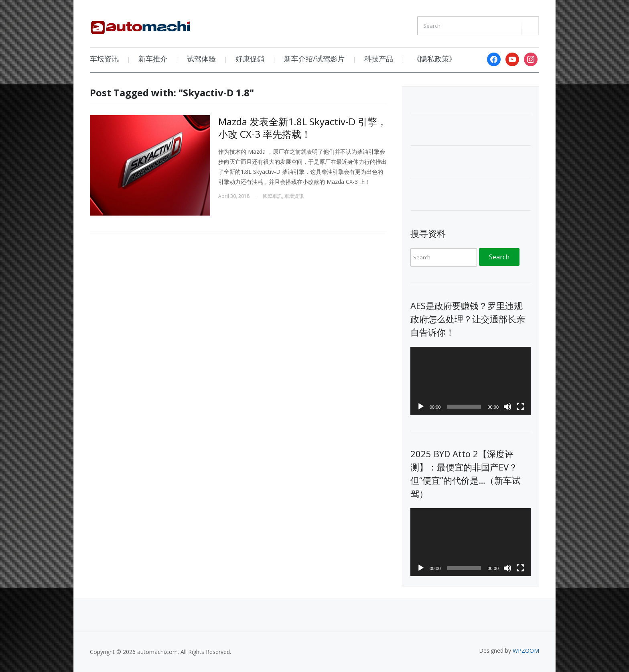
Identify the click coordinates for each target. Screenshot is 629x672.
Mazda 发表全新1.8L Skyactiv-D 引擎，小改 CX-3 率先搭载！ (302, 128)
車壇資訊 (294, 196)
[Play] (421, 407)
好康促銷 (250, 59)
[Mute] (507, 407)
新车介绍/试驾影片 (314, 59)
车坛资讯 (104, 59)
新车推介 (153, 59)
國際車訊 (272, 196)
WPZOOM (526, 651)
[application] (471, 381)
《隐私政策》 (434, 59)
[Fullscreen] (520, 407)
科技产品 (379, 59)
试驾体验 (201, 59)
